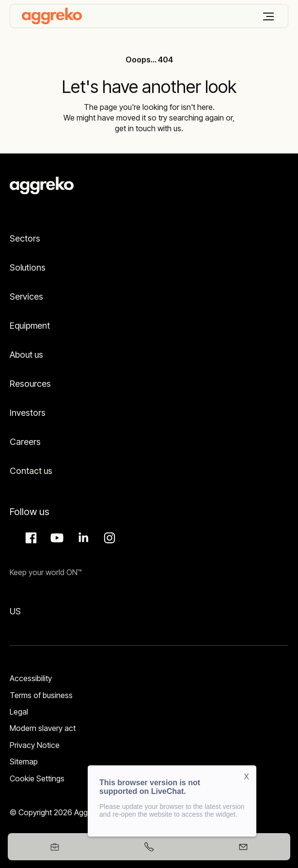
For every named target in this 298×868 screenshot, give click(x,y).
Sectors (25, 238)
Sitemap (24, 761)
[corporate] (52, 16)
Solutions (28, 267)
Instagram (108, 538)
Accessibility (31, 678)
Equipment (30, 326)
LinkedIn (82, 538)
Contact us (31, 471)
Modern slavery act (43, 728)
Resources (30, 384)
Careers (25, 442)
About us (26, 355)
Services (26, 297)
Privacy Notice (35, 745)
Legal (19, 712)
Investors (28, 413)
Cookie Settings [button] (37, 778)
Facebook (30, 538)
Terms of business (41, 695)
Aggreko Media (56, 538)
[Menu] (268, 16)
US (15, 611)
